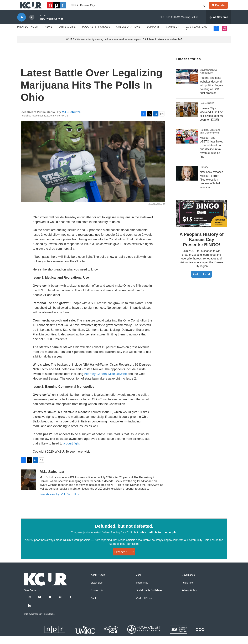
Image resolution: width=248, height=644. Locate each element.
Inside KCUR (207, 111)
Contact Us (97, 598)
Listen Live (97, 591)
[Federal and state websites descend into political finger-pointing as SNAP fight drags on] (187, 84)
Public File (187, 591)
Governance (188, 583)
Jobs (139, 583)
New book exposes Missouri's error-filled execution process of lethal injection (211, 187)
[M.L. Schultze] (28, 488)
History (204, 175)
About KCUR (98, 583)
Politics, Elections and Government (210, 139)
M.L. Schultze (71, 120)
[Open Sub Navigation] (20, 40)
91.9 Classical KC (196, 36)
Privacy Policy (189, 598)
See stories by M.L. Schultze (60, 502)
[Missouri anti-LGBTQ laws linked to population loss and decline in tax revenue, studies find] (187, 144)
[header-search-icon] (205, 9)
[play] (22, 25)
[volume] (32, 25)
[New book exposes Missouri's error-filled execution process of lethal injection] (187, 181)
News (49, 34)
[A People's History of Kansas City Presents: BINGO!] (201, 221)
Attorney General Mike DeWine (106, 382)
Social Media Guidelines (149, 598)
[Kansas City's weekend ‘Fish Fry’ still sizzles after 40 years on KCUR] (187, 117)
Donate (222, 9)
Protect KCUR (28, 34)
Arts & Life (67, 34)
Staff (93, 606)
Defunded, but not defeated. (124, 534)
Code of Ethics (144, 606)
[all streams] (218, 25)
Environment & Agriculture (208, 79)
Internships (142, 591)
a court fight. (72, 451)
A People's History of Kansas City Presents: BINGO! (201, 247)
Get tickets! (201, 282)
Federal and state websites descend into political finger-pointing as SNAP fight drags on (211, 93)
